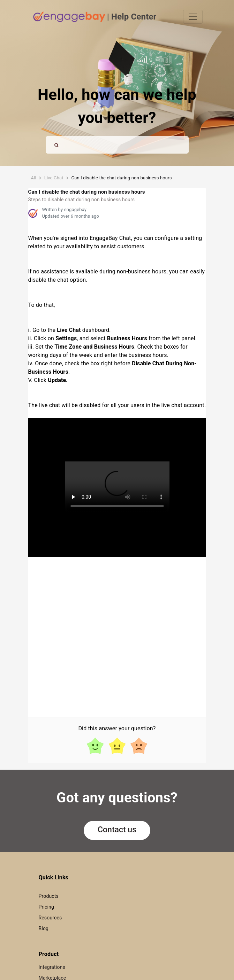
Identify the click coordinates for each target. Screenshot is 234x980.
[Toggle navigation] (193, 17)
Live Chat (54, 178)
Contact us (117, 830)
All (34, 178)
